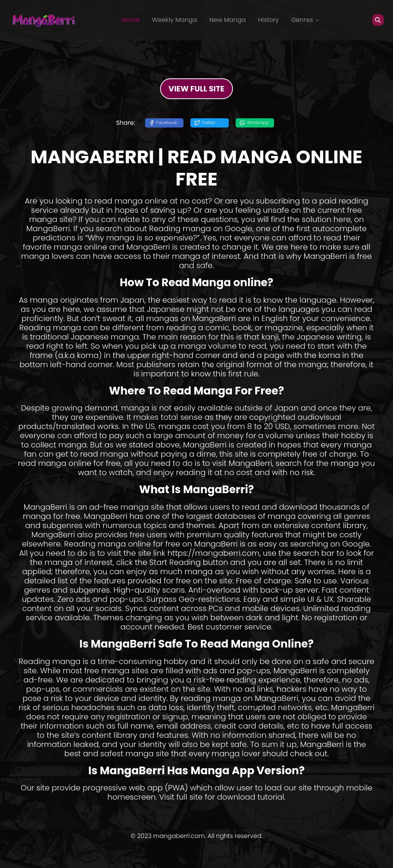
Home (130, 20)
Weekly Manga (174, 20)
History (268, 20)
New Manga (227, 20)
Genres (305, 20)
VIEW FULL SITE (196, 89)
